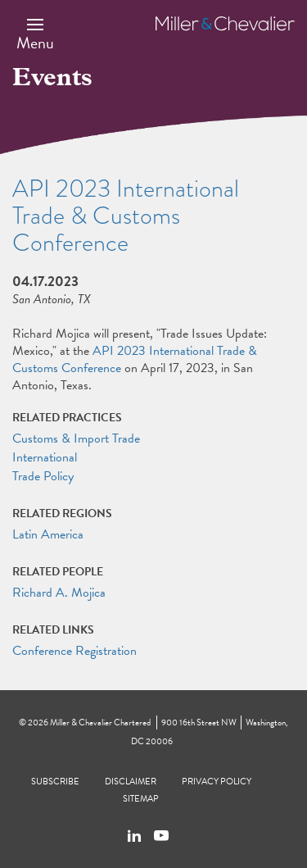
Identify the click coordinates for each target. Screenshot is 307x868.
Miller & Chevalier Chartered (100, 723)
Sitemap (141, 799)
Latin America (48, 534)
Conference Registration (74, 651)
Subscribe (55, 782)
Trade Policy (43, 476)
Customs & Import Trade (76, 439)
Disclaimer (131, 782)
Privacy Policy (217, 782)
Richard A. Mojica (59, 593)
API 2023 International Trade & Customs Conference (135, 359)
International (45, 457)
